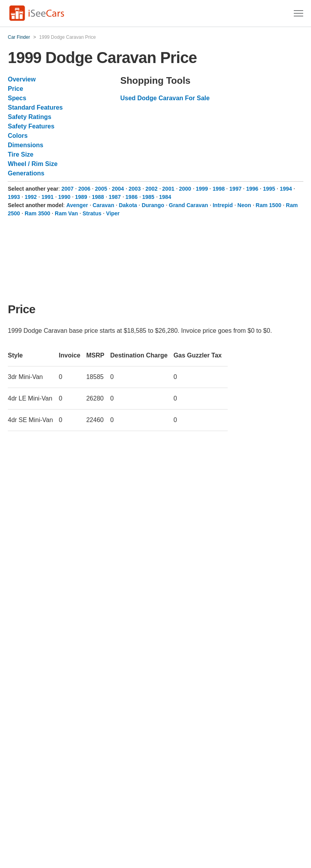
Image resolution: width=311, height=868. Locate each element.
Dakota (128, 205)
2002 (152, 189)
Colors (18, 136)
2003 (135, 189)
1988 (98, 197)
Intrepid (223, 205)
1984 (165, 197)
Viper (113, 213)
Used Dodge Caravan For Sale (165, 98)
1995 (269, 189)
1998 (218, 189)
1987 (115, 197)
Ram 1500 (269, 205)
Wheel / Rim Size (33, 164)
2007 (67, 189)
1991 (48, 197)
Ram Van (66, 213)
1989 (81, 197)
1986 (132, 197)
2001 (168, 189)
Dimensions (26, 145)
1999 (202, 189)
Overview (22, 79)
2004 (118, 189)
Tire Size (21, 154)
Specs (17, 98)
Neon (244, 205)
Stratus (92, 213)
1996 (252, 189)
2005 (101, 189)
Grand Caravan (189, 205)
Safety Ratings (30, 117)
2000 (185, 189)
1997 (235, 189)
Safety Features (31, 126)
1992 (31, 197)
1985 (148, 197)
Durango (153, 205)
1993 (14, 197)
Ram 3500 (37, 213)
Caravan (103, 205)
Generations (26, 173)
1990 (64, 197)
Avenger (77, 205)
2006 (84, 189)
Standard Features (35, 107)
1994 (286, 189)
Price (15, 89)
